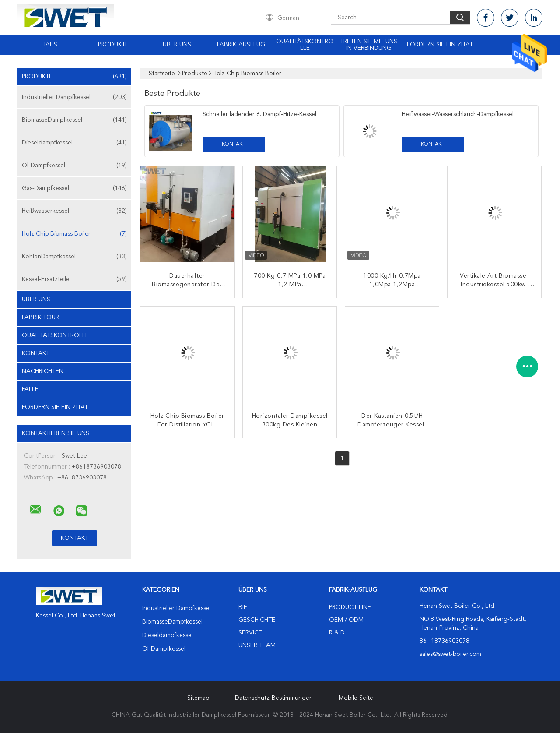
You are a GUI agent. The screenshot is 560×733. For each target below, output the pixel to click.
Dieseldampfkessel (74, 143)
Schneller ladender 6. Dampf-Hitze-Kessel (259, 114)
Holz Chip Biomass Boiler (74, 234)
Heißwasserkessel (74, 211)
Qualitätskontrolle (305, 45)
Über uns (177, 45)
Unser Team (257, 645)
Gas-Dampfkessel (74, 188)
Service (250, 633)
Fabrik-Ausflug (241, 45)
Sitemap (198, 698)
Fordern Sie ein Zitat (440, 45)
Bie (243, 607)
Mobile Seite (356, 698)
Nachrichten (43, 371)
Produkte (113, 45)
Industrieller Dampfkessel (74, 97)
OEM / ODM (346, 620)
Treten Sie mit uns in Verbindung (369, 45)
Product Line (350, 607)
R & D (337, 633)
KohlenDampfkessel (74, 257)
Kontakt (36, 353)
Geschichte (257, 620)
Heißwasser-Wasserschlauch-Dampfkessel (458, 114)
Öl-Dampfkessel (74, 166)
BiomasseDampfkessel (74, 120)
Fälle (30, 389)
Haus (49, 45)
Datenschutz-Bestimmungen (274, 698)
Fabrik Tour (40, 317)
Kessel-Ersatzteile (74, 279)
